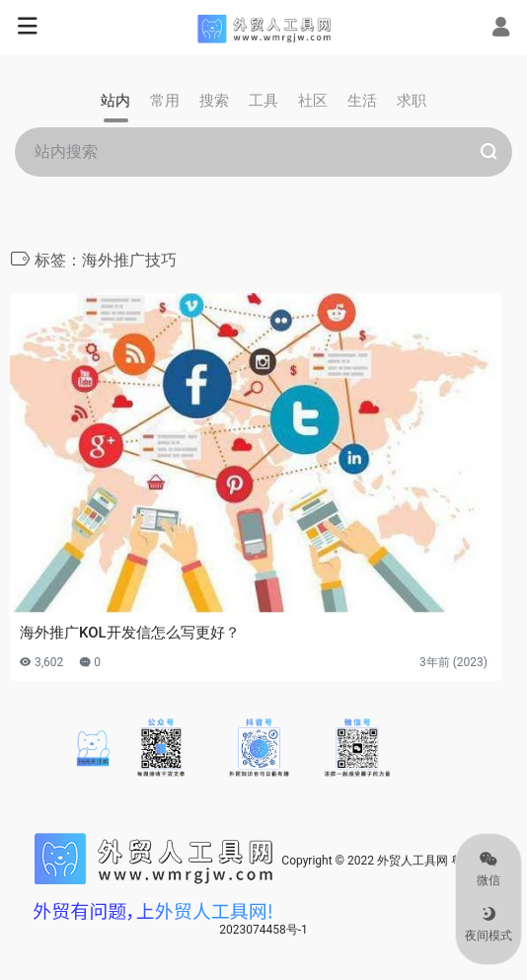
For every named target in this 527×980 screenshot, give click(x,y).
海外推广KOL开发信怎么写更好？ (130, 633)
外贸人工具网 (413, 861)
